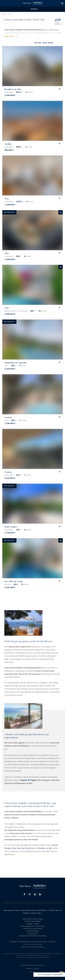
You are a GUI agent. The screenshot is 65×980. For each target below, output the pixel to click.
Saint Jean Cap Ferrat (26, 848)
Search (32, 9)
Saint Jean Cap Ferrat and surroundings (33, 936)
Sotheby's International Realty (32, 947)
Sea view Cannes (32, 931)
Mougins (8, 848)
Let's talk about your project (49, 975)
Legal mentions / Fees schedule (33, 965)
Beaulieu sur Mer (45, 848)
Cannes (23, 780)
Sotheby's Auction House (32, 944)
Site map (33, 972)
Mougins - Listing (32, 924)
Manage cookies (32, 969)
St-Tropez (32, 780)
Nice (14, 848)
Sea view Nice (33, 933)
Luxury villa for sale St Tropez (32, 919)
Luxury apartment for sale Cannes (33, 926)
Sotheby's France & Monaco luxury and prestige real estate (33, 942)
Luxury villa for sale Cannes (33, 928)
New (61, 972)
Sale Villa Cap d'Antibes (33, 921)
